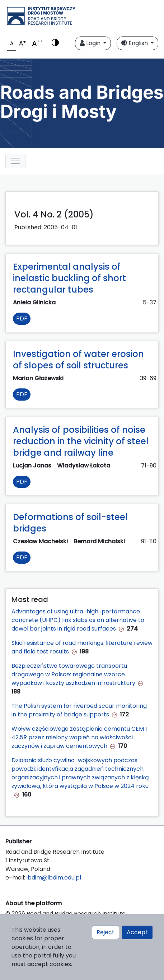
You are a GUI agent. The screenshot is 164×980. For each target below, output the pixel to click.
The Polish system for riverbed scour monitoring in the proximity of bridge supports (79, 710)
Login (91, 43)
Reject (106, 932)
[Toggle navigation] (15, 161)
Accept (137, 932)
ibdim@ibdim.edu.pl (54, 878)
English (135, 43)
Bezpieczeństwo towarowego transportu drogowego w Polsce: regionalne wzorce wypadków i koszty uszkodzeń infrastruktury (73, 674)
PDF (22, 318)
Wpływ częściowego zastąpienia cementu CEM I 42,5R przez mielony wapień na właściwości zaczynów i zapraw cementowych (79, 737)
